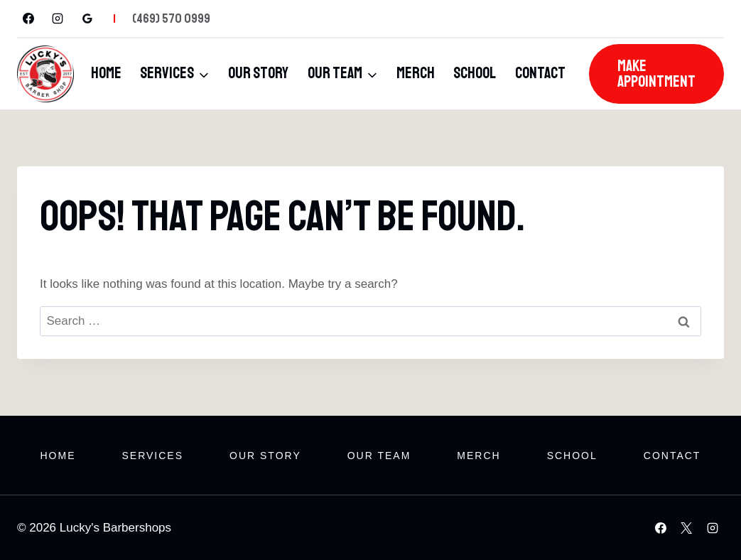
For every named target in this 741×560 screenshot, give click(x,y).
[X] (686, 528)
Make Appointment (656, 74)
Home (106, 73)
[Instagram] (58, 18)
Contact (540, 73)
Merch (416, 73)
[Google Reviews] (87, 18)
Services (152, 456)
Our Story (258, 73)
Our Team (379, 456)
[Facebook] (28, 18)
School (475, 73)
